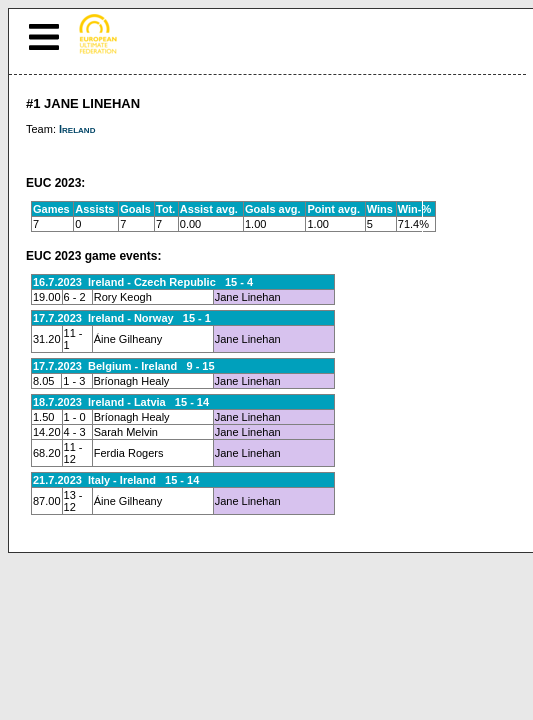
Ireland (77, 129)
